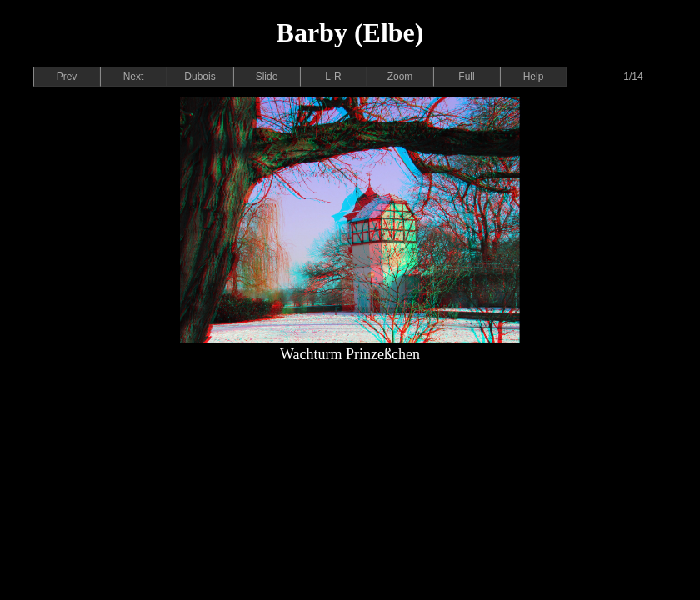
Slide (267, 77)
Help (534, 77)
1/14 (633, 77)
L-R (333, 77)
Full (466, 77)
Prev (67, 77)
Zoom (400, 77)
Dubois (200, 77)
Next (134, 77)
